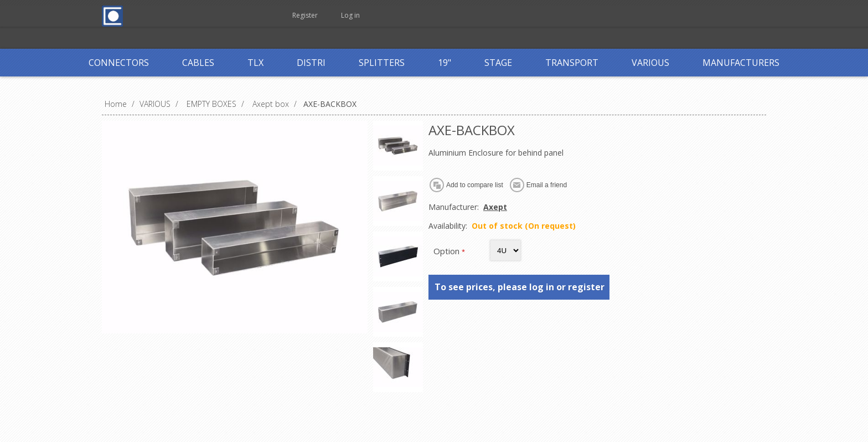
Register (305, 15)
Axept (495, 207)
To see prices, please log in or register (520, 287)
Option (448, 251)
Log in (350, 15)
